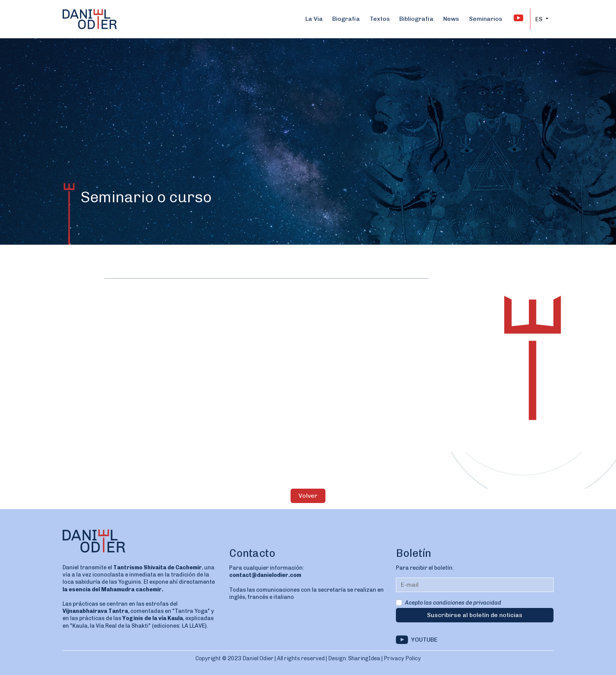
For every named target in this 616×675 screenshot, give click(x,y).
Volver (308, 496)
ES (540, 19)
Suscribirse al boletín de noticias (475, 615)
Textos (380, 19)
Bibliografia (416, 19)
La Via (314, 19)
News (451, 19)
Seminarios (486, 19)
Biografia (346, 19)
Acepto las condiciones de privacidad (453, 603)
